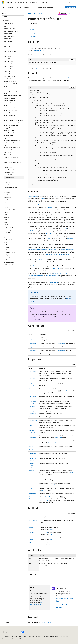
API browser (40, 13)
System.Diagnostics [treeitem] (9, 24)
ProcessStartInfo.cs (38, 50)
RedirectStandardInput (35, 249)
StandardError (70, 254)
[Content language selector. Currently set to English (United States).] (10, 632)
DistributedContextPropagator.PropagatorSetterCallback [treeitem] (12, 149)
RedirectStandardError (67, 249)
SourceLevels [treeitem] (7, 197)
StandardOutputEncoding (31, 465)
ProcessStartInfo (68, 78)
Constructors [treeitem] (8, 180)
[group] (52, 138)
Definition (32, 27)
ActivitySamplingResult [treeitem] (10, 51)
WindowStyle (32, 493)
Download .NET (71, 7)
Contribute (31, 636)
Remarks (32, 31)
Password (31, 425)
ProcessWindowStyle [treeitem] (9, 190)
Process (56, 196)
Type (47, 533)
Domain (31, 389)
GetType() (31, 533)
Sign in (74, 2)
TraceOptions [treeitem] (7, 255)
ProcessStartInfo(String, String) (32, 345)
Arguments (49, 233)
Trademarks (5, 639)
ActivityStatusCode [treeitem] (9, 59)
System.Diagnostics (40, 46)
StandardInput (49, 254)
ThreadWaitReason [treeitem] (8, 235)
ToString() (31, 543)
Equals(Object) (33, 520)
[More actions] (74, 13)
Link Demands (36, 319)
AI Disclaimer (6, 636)
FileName (49, 207)
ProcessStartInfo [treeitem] (9, 177)
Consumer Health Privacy (50, 636)
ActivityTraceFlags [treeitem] (8, 66)
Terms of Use (64, 636)
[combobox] (13, 17)
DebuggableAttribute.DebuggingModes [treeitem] (9, 102)
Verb (32, 231)
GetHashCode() (33, 527)
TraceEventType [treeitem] (8, 242)
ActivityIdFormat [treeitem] (8, 41)
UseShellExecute (38, 266)
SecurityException (43, 314)
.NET (34, 13)
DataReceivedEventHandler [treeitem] (11, 84)
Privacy (38, 636)
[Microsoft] (3, 2)
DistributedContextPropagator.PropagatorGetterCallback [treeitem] (12, 144)
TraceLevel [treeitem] (6, 247)
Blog (24, 636)
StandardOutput (59, 254)
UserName (67, 391)
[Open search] (70, 2)
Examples (32, 29)
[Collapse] (22, 13)
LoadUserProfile (33, 420)
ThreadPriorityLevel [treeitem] (9, 230)
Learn (30, 13)
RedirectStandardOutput (50, 249)
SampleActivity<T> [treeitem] (9, 192)
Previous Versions (16, 636)
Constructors (33, 34)
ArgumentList (33, 371)
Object (38, 68)
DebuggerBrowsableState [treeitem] (10, 110)
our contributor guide (36, 603)
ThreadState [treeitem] (7, 232)
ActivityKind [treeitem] (7, 44)
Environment (32, 396)
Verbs (30, 488)
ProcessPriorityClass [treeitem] (9, 172)
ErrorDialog (32, 406)
